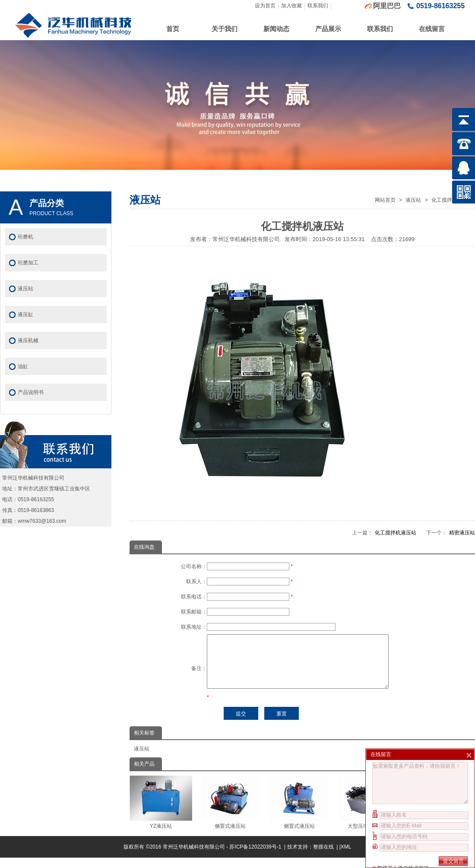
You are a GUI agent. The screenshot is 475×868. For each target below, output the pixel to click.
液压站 (413, 200)
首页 (173, 29)
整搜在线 (323, 857)
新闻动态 (276, 29)
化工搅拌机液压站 (396, 533)
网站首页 (385, 200)
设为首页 (265, 6)
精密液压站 (462, 533)
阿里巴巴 (387, 6)
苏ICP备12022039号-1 (256, 857)
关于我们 (225, 29)
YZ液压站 (161, 813)
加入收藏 (291, 6)
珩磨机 (25, 237)
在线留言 (432, 29)
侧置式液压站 (230, 813)
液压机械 (28, 340)
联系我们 (318, 6)
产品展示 (328, 29)
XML (346, 857)
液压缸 (25, 315)
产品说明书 (31, 392)
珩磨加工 (28, 263)
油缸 (23, 366)
